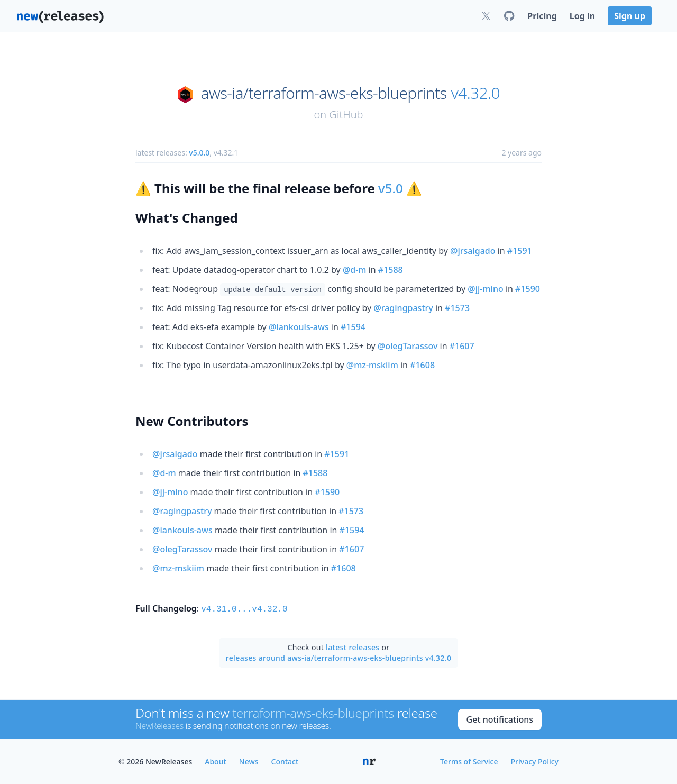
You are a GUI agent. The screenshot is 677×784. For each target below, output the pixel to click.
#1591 (520, 251)
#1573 (457, 308)
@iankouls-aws (299, 327)
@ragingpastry (403, 308)
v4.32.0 (475, 93)
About (216, 760)
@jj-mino (485, 289)
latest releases (353, 646)
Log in (582, 16)
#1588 (391, 270)
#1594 (353, 327)
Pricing (542, 16)
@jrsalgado (473, 251)
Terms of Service (469, 760)
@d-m (355, 270)
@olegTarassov (408, 346)
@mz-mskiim (372, 365)
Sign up (630, 16)
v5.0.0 (199, 153)
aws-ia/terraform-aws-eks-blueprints (323, 93)
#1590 (528, 289)
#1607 (462, 346)
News (249, 760)
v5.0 (391, 188)
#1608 (422, 365)
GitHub (346, 115)
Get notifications (500, 718)
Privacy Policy (535, 760)
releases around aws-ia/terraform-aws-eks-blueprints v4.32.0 (339, 657)
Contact (285, 760)
